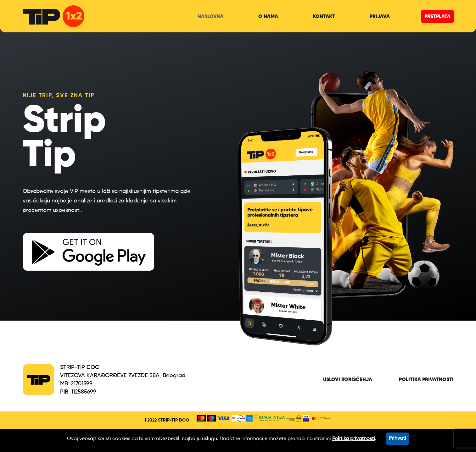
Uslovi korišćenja (348, 380)
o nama (268, 17)
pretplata (437, 17)
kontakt (324, 17)
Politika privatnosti (426, 380)
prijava (380, 17)
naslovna (211, 17)
